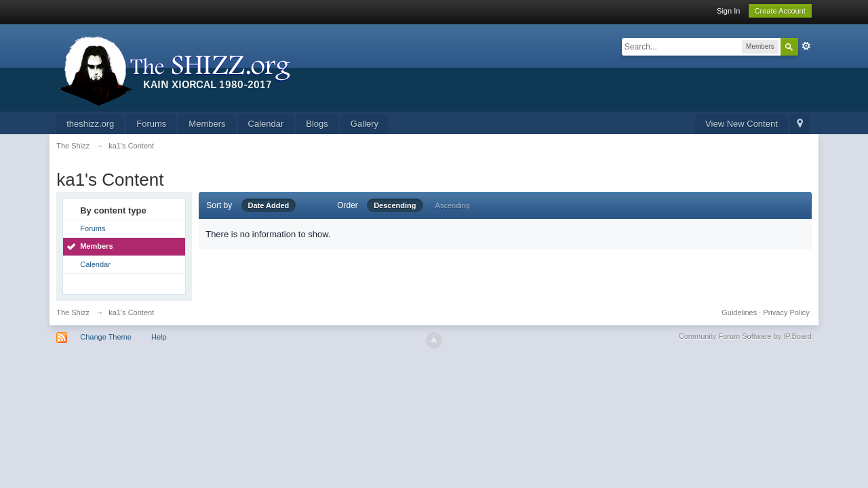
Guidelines (739, 312)
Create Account (780, 11)
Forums (151, 124)
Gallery (364, 124)
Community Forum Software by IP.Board (745, 336)
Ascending (453, 205)
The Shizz (73, 312)
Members (207, 124)
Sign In (728, 11)
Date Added (269, 205)
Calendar (266, 124)
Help (159, 337)
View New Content (742, 124)
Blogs (317, 124)
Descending (395, 205)
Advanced (806, 46)
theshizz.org (90, 124)
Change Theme (106, 337)
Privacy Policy (786, 312)
